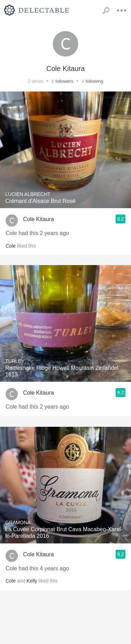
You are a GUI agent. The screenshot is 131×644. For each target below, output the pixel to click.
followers (64, 81)
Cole (11, 246)
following (94, 81)
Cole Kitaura (38, 219)
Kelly (32, 581)
